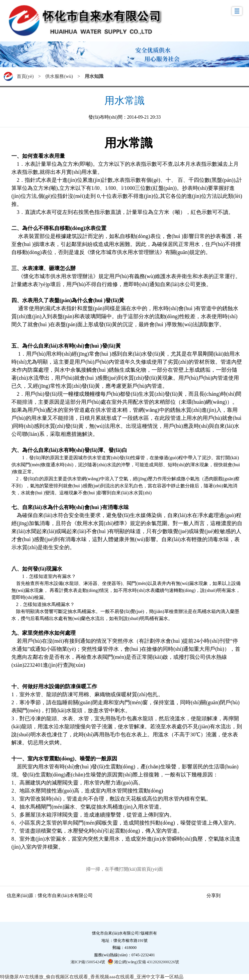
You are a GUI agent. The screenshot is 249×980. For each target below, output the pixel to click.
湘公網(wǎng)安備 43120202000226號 (143, 962)
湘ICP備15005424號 (88, 962)
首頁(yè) (25, 76)
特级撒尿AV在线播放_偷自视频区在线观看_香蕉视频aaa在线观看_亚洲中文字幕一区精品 (92, 977)
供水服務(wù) (59, 76)
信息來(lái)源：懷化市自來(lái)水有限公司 (50, 896)
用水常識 (124, 100)
